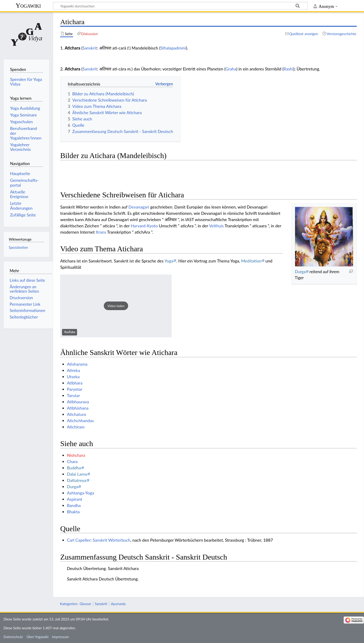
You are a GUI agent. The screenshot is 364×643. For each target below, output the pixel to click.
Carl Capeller (79, 540)
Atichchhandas (80, 421)
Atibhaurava (78, 402)
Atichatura (76, 414)
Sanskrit (90, 48)
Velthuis (216, 226)
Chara (72, 461)
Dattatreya (76, 480)
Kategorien (68, 604)
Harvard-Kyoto (144, 226)
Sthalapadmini (173, 48)
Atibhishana (78, 408)
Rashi (288, 69)
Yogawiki (28, 5)
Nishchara (76, 455)
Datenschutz (13, 637)
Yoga (169, 261)
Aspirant (75, 499)
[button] (116, 306)
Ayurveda (118, 604)
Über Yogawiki (37, 637)
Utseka (73, 377)
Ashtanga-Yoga (80, 493)
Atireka (73, 370)
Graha (231, 69)
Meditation (251, 261)
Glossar (85, 604)
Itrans (101, 232)
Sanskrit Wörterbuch (112, 540)
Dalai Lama (77, 474)
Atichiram (76, 427)
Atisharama (77, 364)
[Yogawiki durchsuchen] (180, 6)
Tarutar (73, 395)
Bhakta (73, 512)
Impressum (60, 637)
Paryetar (75, 389)
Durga (300, 272)
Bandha (74, 505)
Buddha (74, 468)
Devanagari (139, 207)
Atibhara (75, 383)
